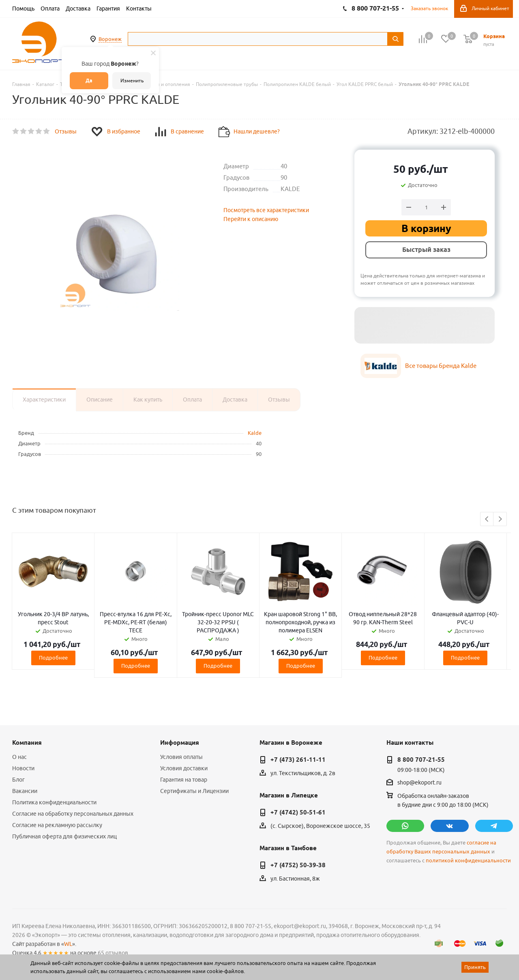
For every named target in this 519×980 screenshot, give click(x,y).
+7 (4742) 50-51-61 (298, 812)
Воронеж (110, 39)
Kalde (255, 433)
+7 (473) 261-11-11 (298, 760)
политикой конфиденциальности (468, 861)
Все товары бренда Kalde (441, 366)
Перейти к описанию (251, 219)
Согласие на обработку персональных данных (73, 814)
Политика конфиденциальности (54, 802)
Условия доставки (184, 768)
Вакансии (25, 791)
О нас (19, 757)
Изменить (132, 81)
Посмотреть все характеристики (266, 210)
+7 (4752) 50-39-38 (298, 865)
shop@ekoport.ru (419, 783)
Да (89, 81)
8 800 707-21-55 (421, 760)
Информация (180, 743)
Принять (475, 967)
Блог (18, 780)
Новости (23, 768)
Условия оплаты (181, 757)
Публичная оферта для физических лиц (64, 836)
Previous (487, 519)
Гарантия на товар (184, 780)
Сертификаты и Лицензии (194, 791)
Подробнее (53, 658)
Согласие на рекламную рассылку (57, 825)
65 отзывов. (114, 953)
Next (500, 519)
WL (68, 944)
